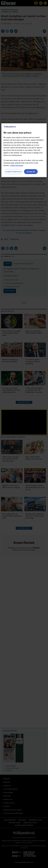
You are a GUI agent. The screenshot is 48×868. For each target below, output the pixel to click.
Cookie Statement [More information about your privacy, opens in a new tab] (16, 165)
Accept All (31, 172)
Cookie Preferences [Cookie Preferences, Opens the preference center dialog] (13, 172)
